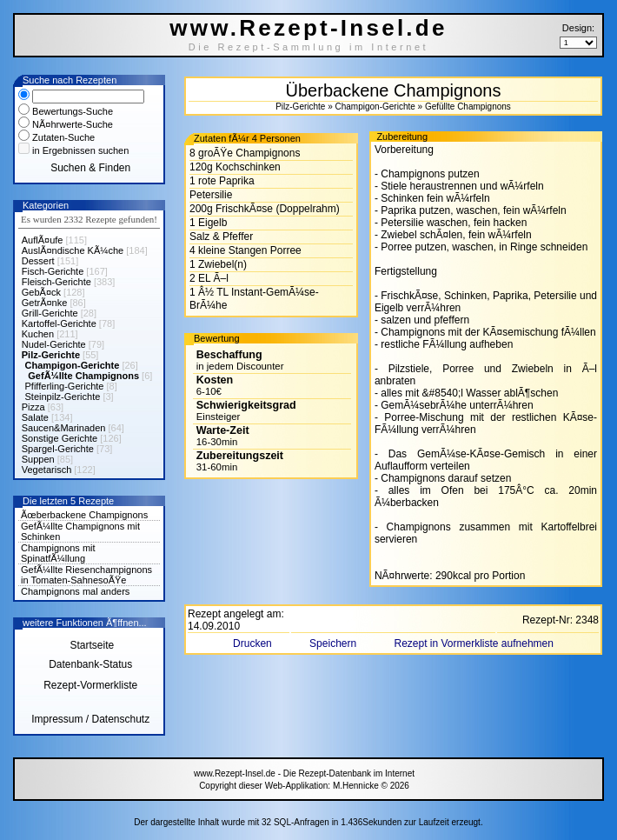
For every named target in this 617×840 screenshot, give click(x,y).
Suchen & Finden (90, 168)
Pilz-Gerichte (51, 355)
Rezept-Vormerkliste (90, 685)
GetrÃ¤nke (45, 303)
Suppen (38, 459)
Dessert (38, 261)
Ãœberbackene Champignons (84, 515)
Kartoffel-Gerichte (59, 323)
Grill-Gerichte (50, 313)
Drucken (254, 643)
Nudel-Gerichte (54, 344)
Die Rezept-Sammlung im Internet (309, 47)
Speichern (334, 643)
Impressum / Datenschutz (90, 719)
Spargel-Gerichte (58, 449)
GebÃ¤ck (41, 292)
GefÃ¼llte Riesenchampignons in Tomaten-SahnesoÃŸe (86, 575)
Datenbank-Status (90, 664)
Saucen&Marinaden (64, 428)
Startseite (90, 645)
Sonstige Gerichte (60, 438)
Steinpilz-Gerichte (63, 397)
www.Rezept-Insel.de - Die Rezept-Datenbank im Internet (304, 773)
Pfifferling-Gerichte (65, 386)
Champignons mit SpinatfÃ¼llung (58, 553)
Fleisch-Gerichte (56, 282)
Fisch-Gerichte (53, 271)
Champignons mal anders (75, 591)
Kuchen (38, 334)
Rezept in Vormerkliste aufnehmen (473, 643)
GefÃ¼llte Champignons (83, 376)
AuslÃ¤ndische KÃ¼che (73, 250)
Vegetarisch (46, 470)
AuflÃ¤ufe (43, 240)
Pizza (33, 407)
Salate (35, 417)
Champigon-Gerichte (73, 365)
